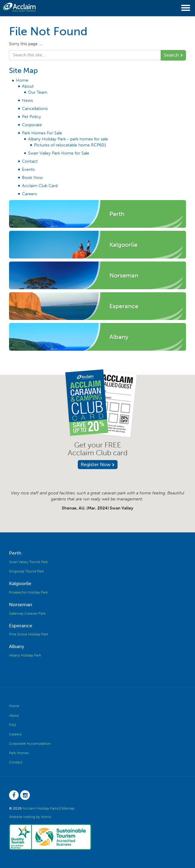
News (27, 100)
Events (28, 169)
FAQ (13, 725)
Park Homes (19, 753)
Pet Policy (31, 117)
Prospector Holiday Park (28, 592)
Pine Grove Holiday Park (29, 634)
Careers (29, 194)
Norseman (21, 605)
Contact (30, 161)
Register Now (96, 464)
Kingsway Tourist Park (27, 571)
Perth (15, 553)
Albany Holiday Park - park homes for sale (68, 139)
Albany (17, 646)
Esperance (21, 626)
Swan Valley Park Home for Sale (59, 153)
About (28, 86)
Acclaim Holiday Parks (41, 808)
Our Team (38, 92)
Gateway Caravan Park (27, 613)
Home (22, 80)
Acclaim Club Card (40, 186)
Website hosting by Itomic (30, 817)
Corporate (32, 125)
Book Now (32, 178)
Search (171, 55)
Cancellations (35, 109)
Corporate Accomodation (30, 744)
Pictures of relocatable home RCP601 (70, 145)
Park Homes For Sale (42, 133)
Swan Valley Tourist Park (28, 562)
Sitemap (68, 808)
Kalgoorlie (20, 583)
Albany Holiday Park (25, 655)
